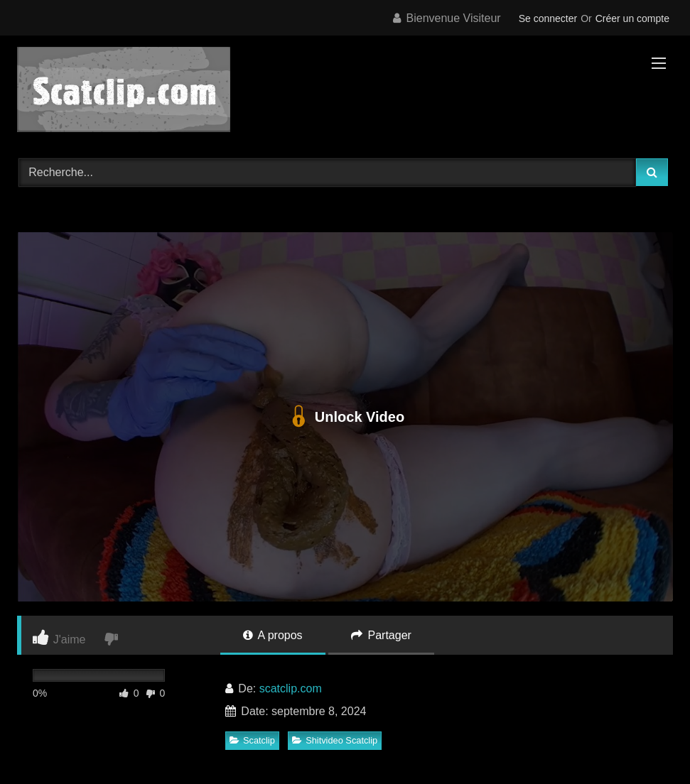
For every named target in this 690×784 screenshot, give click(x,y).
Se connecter (548, 18)
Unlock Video (345, 417)
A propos (273, 635)
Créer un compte (632, 18)
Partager (381, 635)
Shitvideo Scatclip (335, 740)
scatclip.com (291, 688)
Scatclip (252, 740)
